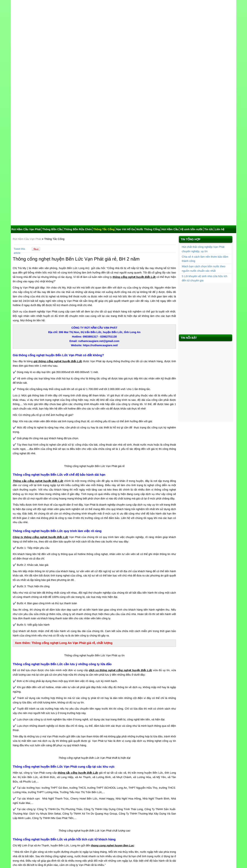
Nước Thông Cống (148, 69)
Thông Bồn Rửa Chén (78, 69)
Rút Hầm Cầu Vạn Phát (26, 69)
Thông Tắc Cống (104, 69)
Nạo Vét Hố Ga (125, 69)
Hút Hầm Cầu (170, 69)
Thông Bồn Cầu (52, 69)
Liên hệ (220, 69)
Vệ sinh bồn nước (191, 69)
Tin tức (209, 69)
